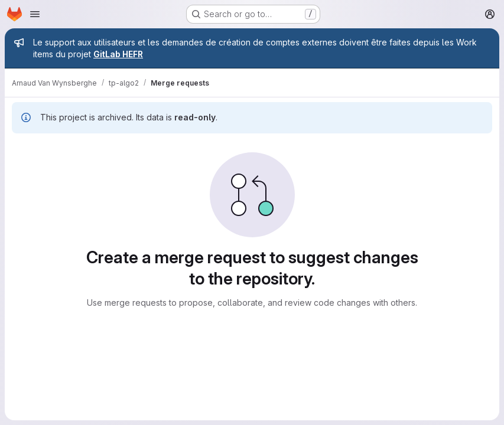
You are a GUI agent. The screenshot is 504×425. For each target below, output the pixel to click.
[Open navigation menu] (35, 14)
